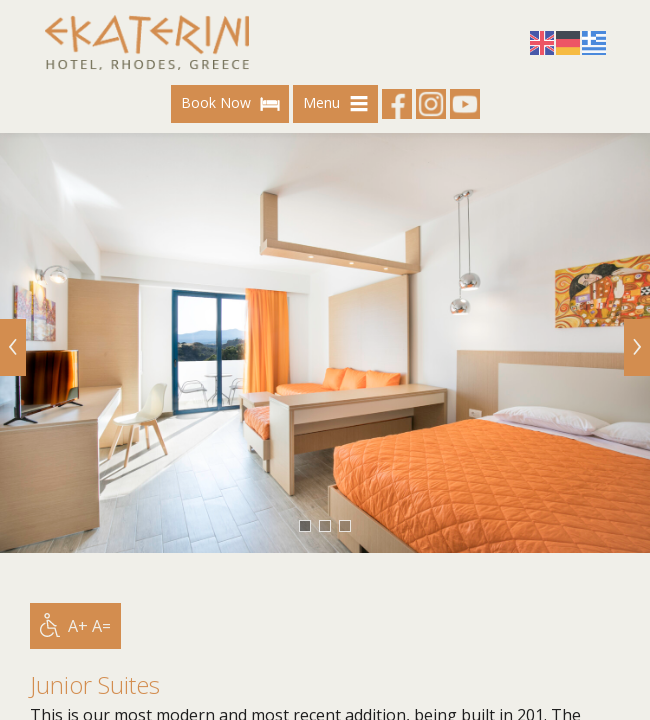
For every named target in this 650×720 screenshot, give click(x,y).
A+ (78, 626)
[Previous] (13, 347)
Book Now (233, 104)
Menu (338, 104)
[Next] (637, 347)
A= (101, 626)
